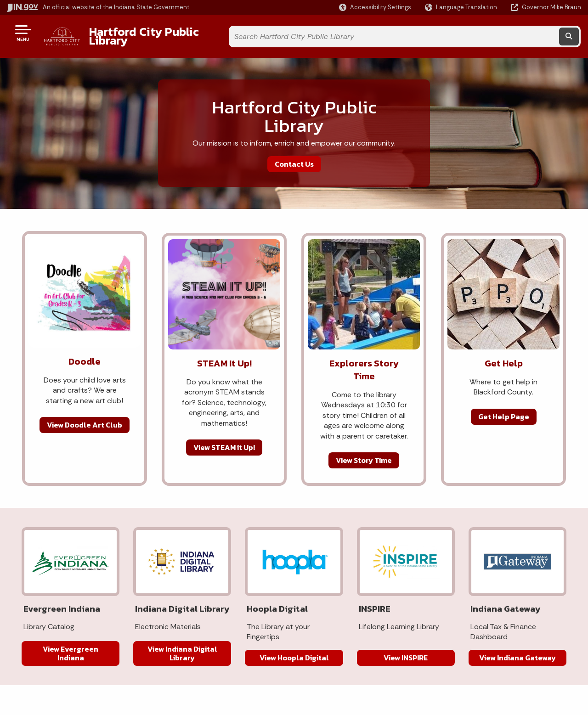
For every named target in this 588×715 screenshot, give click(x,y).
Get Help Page (504, 409)
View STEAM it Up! (224, 440)
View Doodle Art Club (85, 418)
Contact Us (294, 157)
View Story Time (364, 453)
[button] (375, 7)
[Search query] (508, 33)
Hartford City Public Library (161, 33)
